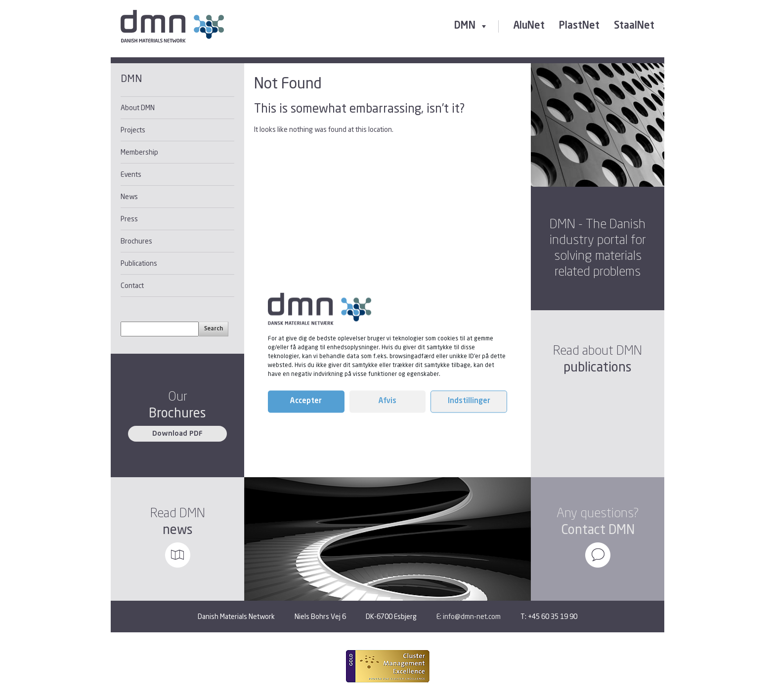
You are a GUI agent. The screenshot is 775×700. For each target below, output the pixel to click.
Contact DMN (598, 529)
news (178, 529)
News (129, 196)
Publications (139, 263)
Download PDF (177, 434)
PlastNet (579, 26)
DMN (471, 26)
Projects (133, 130)
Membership (139, 152)
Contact (132, 285)
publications (598, 367)
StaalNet (634, 26)
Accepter (306, 401)
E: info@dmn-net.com (469, 616)
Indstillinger (469, 401)
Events (131, 174)
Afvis (387, 401)
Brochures (136, 241)
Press (129, 219)
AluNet (529, 26)
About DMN (138, 107)
